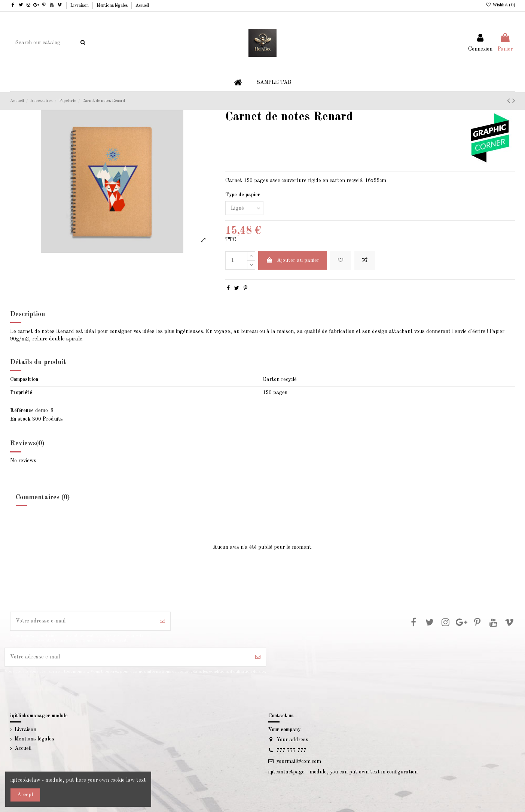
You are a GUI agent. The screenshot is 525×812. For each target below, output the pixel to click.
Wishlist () (500, 5)
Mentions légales (113, 6)
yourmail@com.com (299, 761)
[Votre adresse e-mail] (83, 621)
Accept (25, 795)
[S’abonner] (162, 621)
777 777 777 (292, 751)
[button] (274, 83)
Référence (22, 410)
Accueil (142, 6)
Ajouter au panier (293, 260)
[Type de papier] (244, 208)
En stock (20, 419)
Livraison (80, 6)
